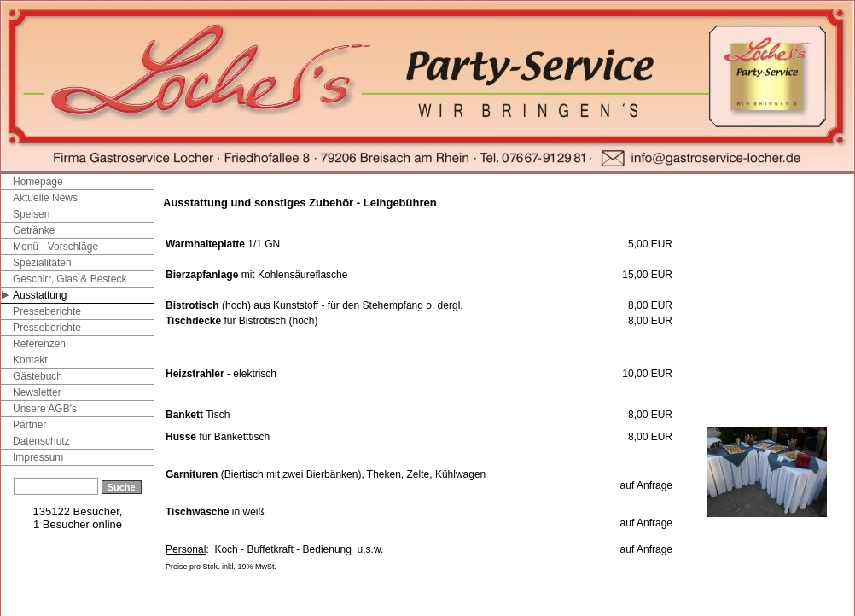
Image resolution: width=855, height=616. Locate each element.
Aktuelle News (45, 198)
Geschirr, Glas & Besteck (70, 279)
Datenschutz (41, 441)
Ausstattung (40, 295)
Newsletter (37, 392)
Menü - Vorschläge (55, 247)
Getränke (34, 230)
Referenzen (39, 344)
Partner (29, 425)
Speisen (31, 214)
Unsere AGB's (45, 409)
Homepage (38, 182)
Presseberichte (47, 311)
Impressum (38, 457)
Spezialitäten (42, 263)
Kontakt (30, 360)
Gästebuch (38, 376)
